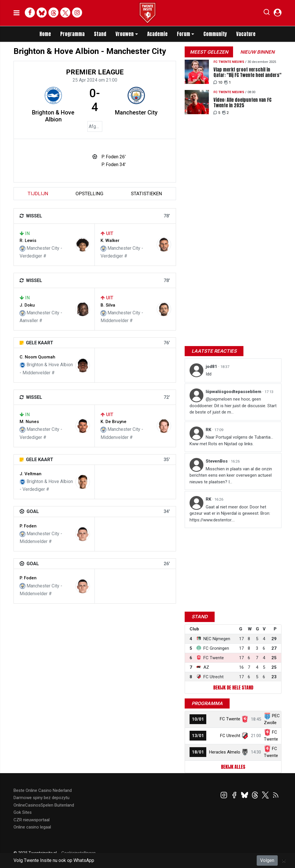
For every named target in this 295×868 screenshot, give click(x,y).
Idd (209, 374)
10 (218, 82)
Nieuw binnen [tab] (257, 52)
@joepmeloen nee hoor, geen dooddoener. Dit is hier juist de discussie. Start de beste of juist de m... (233, 406)
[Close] (284, 861)
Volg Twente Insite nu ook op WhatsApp (54, 860)
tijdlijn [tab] (38, 193)
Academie (157, 34)
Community (215, 34)
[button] (267, 13)
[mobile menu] (17, 13)
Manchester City (136, 112)
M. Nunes (29, 422)
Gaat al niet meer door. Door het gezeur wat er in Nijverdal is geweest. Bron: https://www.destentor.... (230, 513)
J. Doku (27, 305)
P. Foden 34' (114, 165)
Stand (100, 34)
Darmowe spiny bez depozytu (41, 798)
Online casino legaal (32, 827)
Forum (184, 34)
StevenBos (217, 461)
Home (45, 34)
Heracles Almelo (225, 752)
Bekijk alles (233, 767)
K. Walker (110, 241)
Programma (72, 34)
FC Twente (230, 719)
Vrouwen (125, 34)
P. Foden (28, 526)
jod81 (212, 367)
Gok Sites (23, 812)
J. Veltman (31, 474)
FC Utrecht (230, 736)
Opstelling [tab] (89, 193)
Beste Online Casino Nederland (43, 790)
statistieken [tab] (146, 193)
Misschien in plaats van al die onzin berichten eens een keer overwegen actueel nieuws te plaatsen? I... (231, 475)
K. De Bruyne (114, 422)
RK (209, 430)
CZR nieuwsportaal (32, 820)
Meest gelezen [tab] (209, 52)
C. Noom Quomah (37, 357)
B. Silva (108, 305)
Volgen (267, 860)
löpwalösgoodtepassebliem (234, 392)
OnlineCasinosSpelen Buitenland (44, 805)
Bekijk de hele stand (233, 687)
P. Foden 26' (114, 157)
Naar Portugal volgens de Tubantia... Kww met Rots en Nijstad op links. (231, 440)
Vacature (246, 34)
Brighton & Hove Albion (53, 116)
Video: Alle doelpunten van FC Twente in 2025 (242, 103)
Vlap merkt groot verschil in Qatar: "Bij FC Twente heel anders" (247, 72)
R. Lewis (28, 241)
